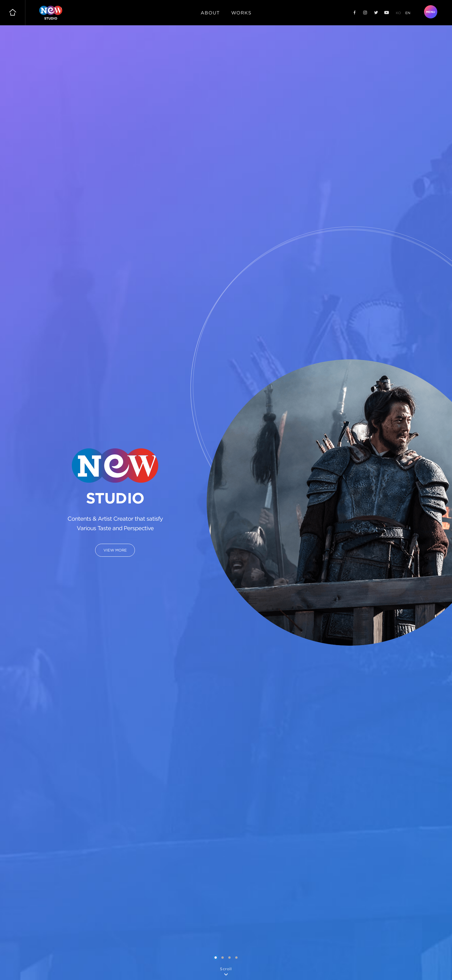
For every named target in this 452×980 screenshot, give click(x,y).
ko (398, 13)
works (241, 13)
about (210, 13)
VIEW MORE (115, 550)
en (408, 13)
